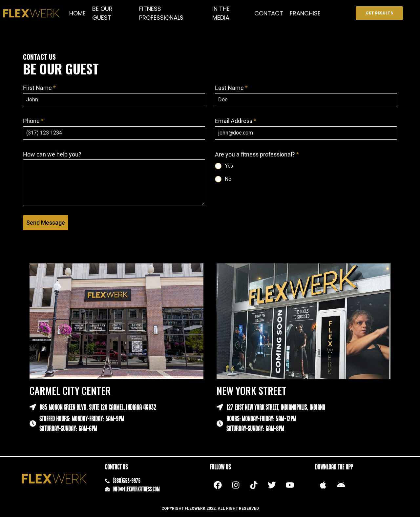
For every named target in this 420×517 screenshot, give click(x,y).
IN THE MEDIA (221, 13)
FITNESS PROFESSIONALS (161, 13)
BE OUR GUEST (102, 13)
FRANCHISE (305, 13)
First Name (39, 88)
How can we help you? (52, 154)
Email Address (236, 121)
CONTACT (269, 13)
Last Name (231, 88)
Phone (33, 121)
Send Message (46, 223)
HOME (77, 13)
